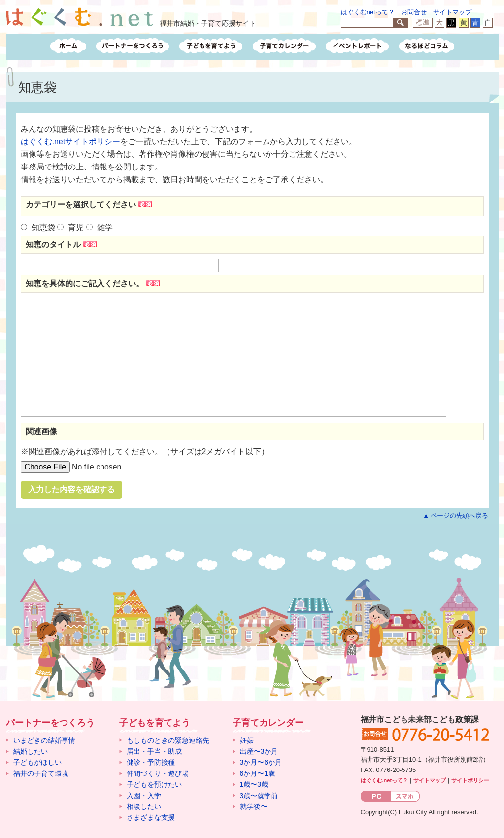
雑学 (105, 227)
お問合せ (414, 12)
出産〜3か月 (259, 751)
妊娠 (247, 740)
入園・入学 (144, 796)
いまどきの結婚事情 (44, 740)
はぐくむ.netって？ (385, 780)
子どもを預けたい (154, 784)
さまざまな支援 (151, 817)
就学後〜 (254, 806)
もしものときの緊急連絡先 (168, 740)
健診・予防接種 (151, 762)
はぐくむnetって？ (368, 12)
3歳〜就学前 (259, 796)
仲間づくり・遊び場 (158, 773)
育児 (76, 227)
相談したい (144, 806)
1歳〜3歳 (254, 784)
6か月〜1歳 (258, 773)
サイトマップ (452, 12)
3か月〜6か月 (261, 762)
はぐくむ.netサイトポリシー (71, 142)
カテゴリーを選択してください (90, 204)
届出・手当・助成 (154, 751)
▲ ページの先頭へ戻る (455, 516)
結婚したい (31, 751)
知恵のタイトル (62, 245)
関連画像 (41, 431)
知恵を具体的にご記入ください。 (94, 284)
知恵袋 (43, 227)
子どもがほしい (37, 762)
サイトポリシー (470, 780)
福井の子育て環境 (41, 773)
